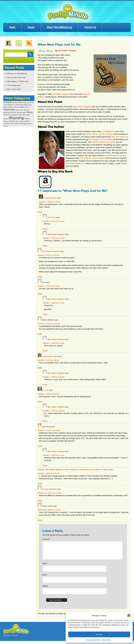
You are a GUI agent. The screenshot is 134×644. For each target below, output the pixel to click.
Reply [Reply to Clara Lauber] (40, 520)
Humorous (9, 110)
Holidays (22, 107)
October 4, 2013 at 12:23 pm (49, 324)
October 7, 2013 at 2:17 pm (54, 238)
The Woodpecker (14, 85)
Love (22, 110)
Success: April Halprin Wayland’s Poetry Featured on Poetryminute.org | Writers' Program (73, 470)
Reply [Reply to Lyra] (40, 294)
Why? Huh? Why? (14, 89)
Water (12, 124)
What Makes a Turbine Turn (18, 81)
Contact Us (90, 27)
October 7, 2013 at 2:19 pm (54, 377)
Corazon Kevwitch (49, 489)
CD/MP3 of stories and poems (104, 142)
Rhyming (16, 118)
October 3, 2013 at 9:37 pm (48, 286)
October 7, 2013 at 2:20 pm (54, 411)
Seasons (12, 121)
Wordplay (24, 124)
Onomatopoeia (13, 115)
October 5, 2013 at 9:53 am (48, 394)
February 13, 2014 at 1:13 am (49, 493)
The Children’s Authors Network (93, 158)
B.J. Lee (45, 390)
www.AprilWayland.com (75, 164)
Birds (20, 102)
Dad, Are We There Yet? (16, 77)
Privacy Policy (106, 640)
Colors (32, 102)
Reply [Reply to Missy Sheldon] (40, 334)
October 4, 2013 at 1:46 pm (48, 360)
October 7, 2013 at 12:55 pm (49, 430)
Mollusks (14, 112)
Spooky (22, 121)
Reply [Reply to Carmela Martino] (40, 212)
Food (18, 105)
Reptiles (6, 119)
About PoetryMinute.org (59, 27)
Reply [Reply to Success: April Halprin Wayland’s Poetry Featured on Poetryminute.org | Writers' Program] (40, 484)
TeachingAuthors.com (114, 156)
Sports (27, 121)
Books (24, 102)
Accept (99, 634)
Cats (28, 102)
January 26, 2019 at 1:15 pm (49, 510)
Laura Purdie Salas (50, 356)
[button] (129, 615)
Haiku (5, 107)
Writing (5, 126)
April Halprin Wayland (67, 51)
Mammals (27, 110)
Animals (7, 102)
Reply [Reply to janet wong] (40, 446)
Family (10, 105)
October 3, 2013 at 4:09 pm (48, 255)
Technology (7, 124)
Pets (24, 115)
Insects (18, 110)
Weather (17, 124)
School (27, 119)
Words (29, 124)
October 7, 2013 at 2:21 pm (54, 455)
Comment (46, 539)
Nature (30, 112)
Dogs (5, 105)
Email (45, 578)
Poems (31, 27)
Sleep (17, 121)
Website (45, 589)
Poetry (28, 115)
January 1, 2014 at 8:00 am (48, 473)
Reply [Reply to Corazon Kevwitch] (40, 501)
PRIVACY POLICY (11, 639)
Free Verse (24, 105)
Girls (30, 105)
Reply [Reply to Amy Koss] (45, 229)
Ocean (6, 115)
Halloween (10, 107)
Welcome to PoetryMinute (17, 74)
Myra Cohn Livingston (82, 107)
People (20, 115)
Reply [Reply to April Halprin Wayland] (45, 246)
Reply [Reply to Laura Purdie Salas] (40, 368)
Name (45, 567)
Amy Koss (51, 217)
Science (6, 121)
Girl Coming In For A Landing (100, 139)
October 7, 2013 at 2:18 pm (54, 303)
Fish (14, 105)
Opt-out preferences (93, 640)
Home (12, 27)
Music (24, 112)
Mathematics (7, 112)
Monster (20, 112)
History (16, 107)
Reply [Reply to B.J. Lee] (40, 402)
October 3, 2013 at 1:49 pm (50, 202)
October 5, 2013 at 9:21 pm (54, 221)
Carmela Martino (50, 198)
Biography (15, 102)
